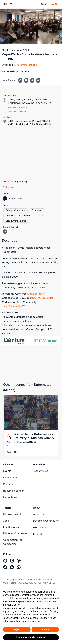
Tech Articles (41, 471)
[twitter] (5, 567)
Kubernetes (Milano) (27, 65)
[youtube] (19, 567)
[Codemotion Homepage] (5, 4)
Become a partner (14, 491)
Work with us (40, 527)
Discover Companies (15, 533)
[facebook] (5, 561)
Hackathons (10, 497)
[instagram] (19, 561)
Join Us (54, 4)
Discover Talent (12, 514)
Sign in (45, 4)
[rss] (12, 567)
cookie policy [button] (13, 605)
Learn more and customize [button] (31, 637)
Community (10, 477)
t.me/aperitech (36, 294)
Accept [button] (45, 629)
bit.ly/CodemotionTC (14, 306)
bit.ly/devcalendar (43, 298)
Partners (8, 484)
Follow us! (9, 187)
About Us (38, 514)
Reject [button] (17, 629)
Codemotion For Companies (13, 542)
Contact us (39, 534)
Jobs (6, 521)
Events (7, 471)
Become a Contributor (46, 521)
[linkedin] (12, 561)
